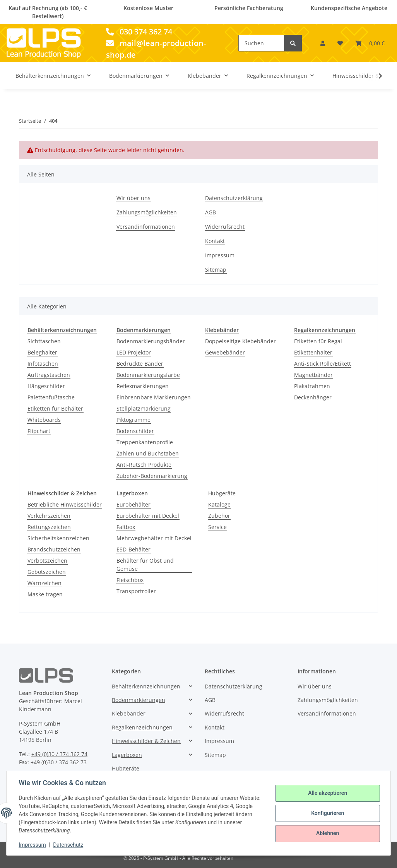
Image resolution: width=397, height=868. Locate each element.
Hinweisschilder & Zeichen (146, 741)
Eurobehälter (133, 504)
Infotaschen (43, 364)
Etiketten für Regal (318, 341)
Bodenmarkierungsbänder (151, 341)
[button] (323, 43)
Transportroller (136, 591)
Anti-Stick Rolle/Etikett (323, 364)
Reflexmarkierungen (143, 386)
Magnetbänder (313, 375)
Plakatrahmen (312, 386)
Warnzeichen (44, 583)
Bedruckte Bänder (140, 364)
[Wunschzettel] (340, 43)
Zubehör (219, 516)
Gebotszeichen (47, 572)
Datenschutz (68, 845)
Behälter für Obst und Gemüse (145, 565)
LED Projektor (134, 352)
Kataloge (219, 504)
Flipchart (39, 431)
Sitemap (216, 270)
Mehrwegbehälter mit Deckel (154, 538)
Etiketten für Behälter (55, 408)
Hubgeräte (222, 493)
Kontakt (215, 241)
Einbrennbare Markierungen (154, 397)
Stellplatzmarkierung (144, 408)
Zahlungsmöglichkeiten (147, 212)
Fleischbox (130, 580)
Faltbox (126, 527)
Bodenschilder (135, 431)
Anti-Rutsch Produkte (144, 465)
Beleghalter (42, 352)
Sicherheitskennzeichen (58, 538)
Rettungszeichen (49, 527)
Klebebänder (129, 713)
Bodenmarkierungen (139, 700)
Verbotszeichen (47, 561)
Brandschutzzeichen (54, 549)
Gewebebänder (225, 352)
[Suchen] (261, 43)
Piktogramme (133, 420)
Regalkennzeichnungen (142, 727)
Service (217, 527)
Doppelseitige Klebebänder (240, 341)
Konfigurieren (327, 813)
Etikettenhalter (313, 352)
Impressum (220, 255)
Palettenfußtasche (51, 397)
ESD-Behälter (133, 549)
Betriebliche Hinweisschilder (65, 504)
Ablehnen (327, 833)
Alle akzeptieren (327, 793)
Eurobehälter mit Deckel (148, 516)
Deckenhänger (313, 397)
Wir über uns (133, 198)
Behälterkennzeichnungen (146, 686)
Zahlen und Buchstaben (148, 453)
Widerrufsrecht (225, 227)
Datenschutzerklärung (234, 198)
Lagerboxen (127, 755)
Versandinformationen (146, 227)
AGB (210, 212)
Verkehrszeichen (49, 516)
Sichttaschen (44, 341)
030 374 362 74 (139, 32)
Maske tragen (45, 594)
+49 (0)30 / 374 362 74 (59, 754)
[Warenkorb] (370, 43)
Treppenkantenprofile (145, 442)
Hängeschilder (46, 386)
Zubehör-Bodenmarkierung (152, 476)
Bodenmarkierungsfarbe (148, 375)
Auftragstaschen (49, 375)
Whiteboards (44, 420)
